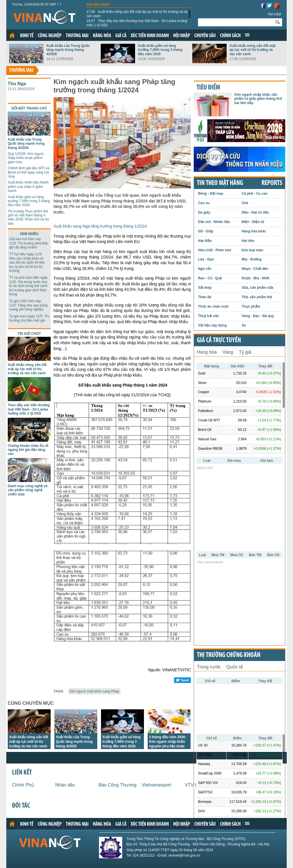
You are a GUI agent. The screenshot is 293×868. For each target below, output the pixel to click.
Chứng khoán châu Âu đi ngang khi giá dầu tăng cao (28, 450)
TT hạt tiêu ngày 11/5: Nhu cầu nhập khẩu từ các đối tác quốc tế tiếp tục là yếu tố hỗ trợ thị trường (27, 262)
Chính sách (230, 36)
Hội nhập (182, 36)
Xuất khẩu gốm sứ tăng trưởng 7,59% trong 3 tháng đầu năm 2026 (160, 50)
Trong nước (209, 667)
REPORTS (272, 183)
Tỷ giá (245, 352)
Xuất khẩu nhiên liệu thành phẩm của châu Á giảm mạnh (28, 187)
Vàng (228, 352)
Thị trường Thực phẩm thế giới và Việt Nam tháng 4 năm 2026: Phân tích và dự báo (28, 217)
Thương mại (77, 36)
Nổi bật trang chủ (29, 108)
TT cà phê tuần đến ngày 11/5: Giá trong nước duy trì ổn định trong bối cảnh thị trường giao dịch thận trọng (28, 286)
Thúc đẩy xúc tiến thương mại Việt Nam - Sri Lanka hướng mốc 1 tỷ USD (137, 23)
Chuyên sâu (205, 36)
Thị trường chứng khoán (229, 655)
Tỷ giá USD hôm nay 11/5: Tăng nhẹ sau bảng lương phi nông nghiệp (28, 305)
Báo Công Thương (117, 785)
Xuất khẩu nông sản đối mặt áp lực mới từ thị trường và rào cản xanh (137, 14)
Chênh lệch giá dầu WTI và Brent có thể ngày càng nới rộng (28, 172)
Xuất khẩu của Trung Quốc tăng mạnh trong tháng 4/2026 (68, 50)
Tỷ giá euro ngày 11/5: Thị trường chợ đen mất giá (29, 318)
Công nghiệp (50, 36)
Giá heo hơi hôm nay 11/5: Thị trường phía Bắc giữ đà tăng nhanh (29, 243)
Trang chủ (12, 35)
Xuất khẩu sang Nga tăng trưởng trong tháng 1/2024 (100, 226)
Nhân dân (65, 785)
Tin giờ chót (98, 5)
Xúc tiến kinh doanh (150, 36)
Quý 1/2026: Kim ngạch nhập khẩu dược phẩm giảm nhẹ (26, 158)
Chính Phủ (23, 785)
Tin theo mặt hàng (220, 183)
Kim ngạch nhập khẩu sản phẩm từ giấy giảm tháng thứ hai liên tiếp (258, 99)
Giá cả (121, 36)
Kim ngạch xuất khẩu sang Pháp (94, 691)
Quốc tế (235, 667)
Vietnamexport (156, 785)
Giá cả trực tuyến (219, 341)
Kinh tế (27, 36)
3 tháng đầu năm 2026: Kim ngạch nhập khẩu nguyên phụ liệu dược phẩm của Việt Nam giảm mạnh (168, 746)
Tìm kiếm (274, 14)
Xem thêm (247, 35)
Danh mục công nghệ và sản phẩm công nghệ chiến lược (28, 490)
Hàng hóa (102, 36)
